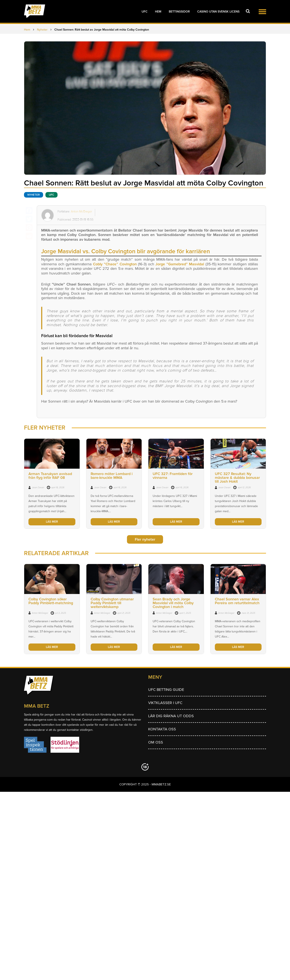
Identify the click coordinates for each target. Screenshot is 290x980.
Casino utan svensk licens (218, 12)
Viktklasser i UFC (165, 703)
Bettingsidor (179, 12)
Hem (158, 12)
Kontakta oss (162, 729)
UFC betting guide (166, 690)
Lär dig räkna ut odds (171, 716)
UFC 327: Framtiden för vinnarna (173, 476)
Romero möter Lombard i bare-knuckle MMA (112, 476)
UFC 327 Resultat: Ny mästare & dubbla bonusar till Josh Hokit (237, 478)
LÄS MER (52, 522)
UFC (145, 12)
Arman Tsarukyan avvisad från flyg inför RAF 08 (50, 476)
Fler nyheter (145, 539)
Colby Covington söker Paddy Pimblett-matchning (51, 601)
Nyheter (34, 195)
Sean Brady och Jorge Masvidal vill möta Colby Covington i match (173, 603)
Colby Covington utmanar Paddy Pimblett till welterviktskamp (112, 603)
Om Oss (156, 742)
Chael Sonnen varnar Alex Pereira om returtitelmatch (237, 601)
